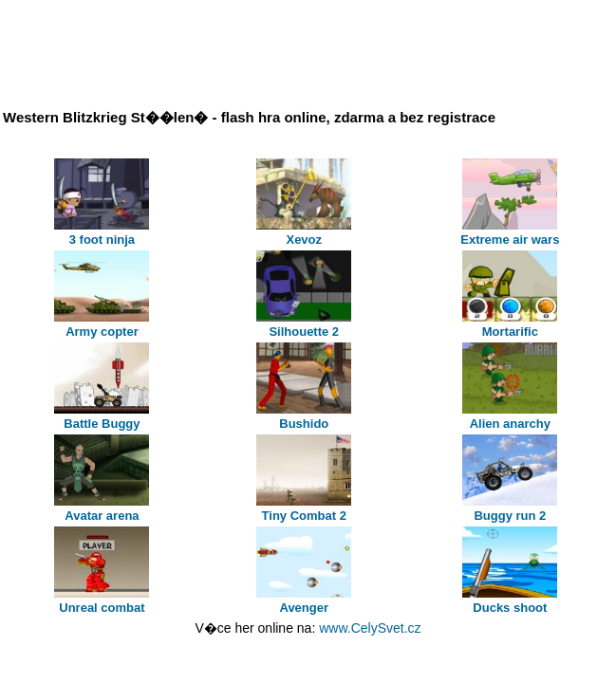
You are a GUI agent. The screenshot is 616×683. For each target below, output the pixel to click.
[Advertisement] (249, 50)
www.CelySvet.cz (370, 628)
